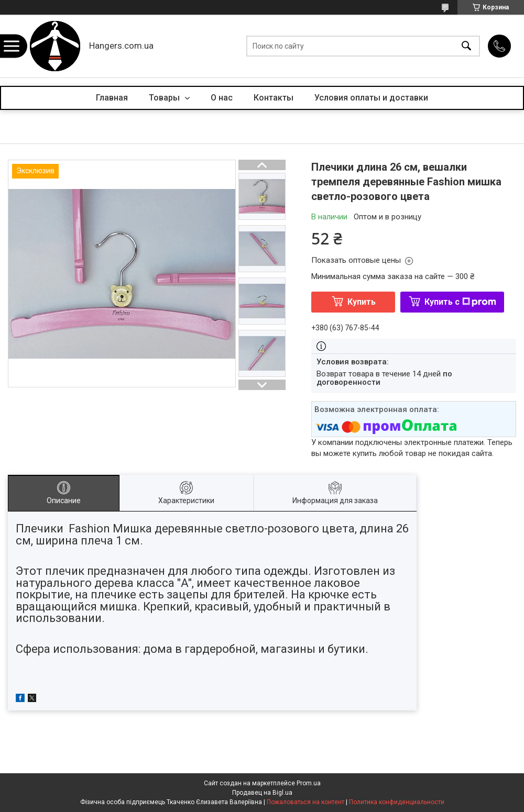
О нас (222, 98)
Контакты (274, 98)
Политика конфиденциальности (397, 802)
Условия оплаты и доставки (371, 98)
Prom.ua (309, 783)
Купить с (460, 302)
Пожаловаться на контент (305, 802)
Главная (112, 98)
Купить (362, 302)
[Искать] (466, 46)
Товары (165, 98)
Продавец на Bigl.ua (262, 793)
